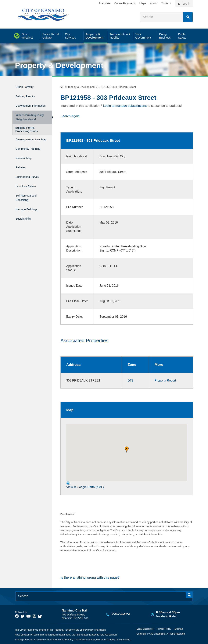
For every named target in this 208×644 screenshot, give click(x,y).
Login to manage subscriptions (125, 105)
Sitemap (179, 629)
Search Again (70, 116)
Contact (166, 3)
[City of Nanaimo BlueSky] (41, 616)
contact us (86, 634)
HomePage (62, 86)
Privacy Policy (164, 629)
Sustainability (26, 220)
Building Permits (28, 94)
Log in (186, 3)
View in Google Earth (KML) (85, 484)
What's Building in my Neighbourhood (29, 119)
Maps (143, 3)
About (154, 3)
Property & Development (59, 65)
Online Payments (125, 3)
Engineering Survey (31, 183)
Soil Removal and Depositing (29, 201)
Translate (105, 3)
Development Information (26, 105)
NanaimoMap (26, 167)
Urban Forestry (27, 86)
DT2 (130, 380)
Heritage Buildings (30, 212)
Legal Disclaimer (145, 629)
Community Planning (24, 157)
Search (188, 17)
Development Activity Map (26, 144)
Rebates (22, 175)
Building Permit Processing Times (27, 133)
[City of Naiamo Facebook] (17, 616)
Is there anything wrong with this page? (90, 577)
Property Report (165, 380)
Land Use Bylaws (29, 191)
